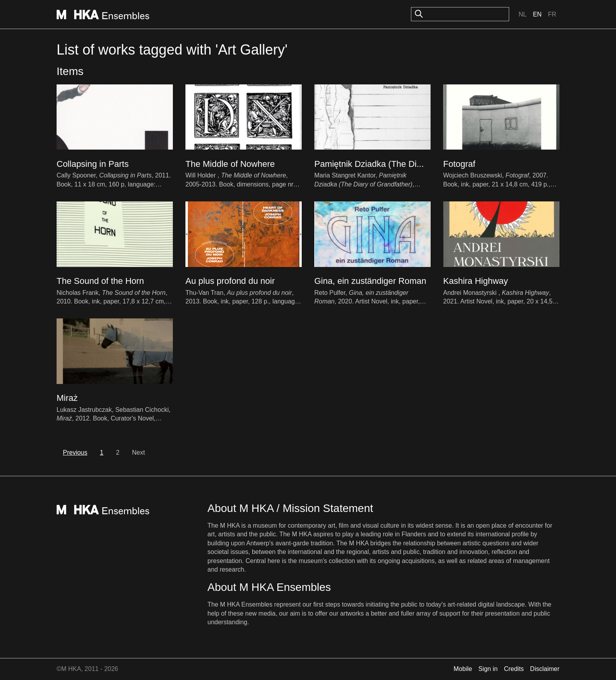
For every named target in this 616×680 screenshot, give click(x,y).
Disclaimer (545, 669)
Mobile (463, 669)
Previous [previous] (75, 452)
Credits (514, 669)
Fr (552, 14)
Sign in (488, 669)
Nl (522, 14)
